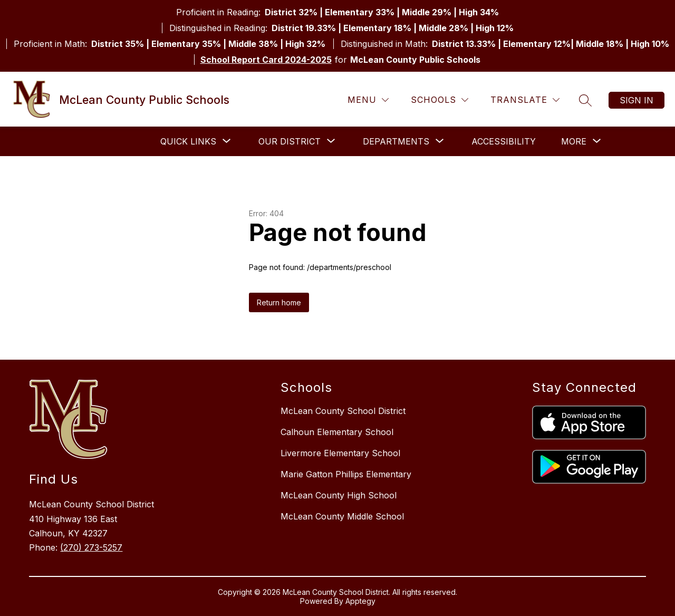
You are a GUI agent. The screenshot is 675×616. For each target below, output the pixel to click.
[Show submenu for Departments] (396, 141)
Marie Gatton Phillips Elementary (346, 474)
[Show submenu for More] (574, 141)
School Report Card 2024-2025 (266, 60)
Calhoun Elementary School (337, 432)
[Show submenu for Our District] (290, 141)
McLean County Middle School (342, 516)
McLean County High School (339, 495)
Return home (279, 302)
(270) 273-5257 (91, 547)
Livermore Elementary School (340, 453)
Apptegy (360, 601)
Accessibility (504, 141)
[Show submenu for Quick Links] (188, 141)
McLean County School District (343, 411)
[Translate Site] (525, 100)
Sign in (637, 100)
